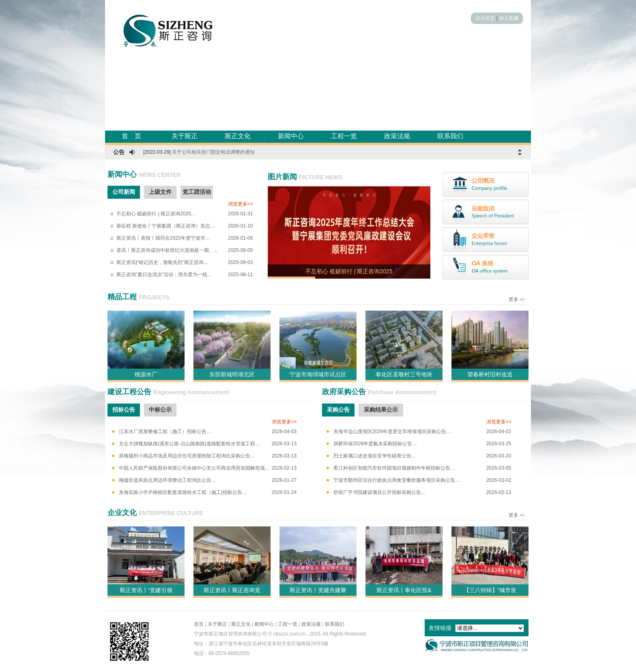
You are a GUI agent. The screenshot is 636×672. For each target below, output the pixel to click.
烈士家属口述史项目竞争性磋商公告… (375, 456)
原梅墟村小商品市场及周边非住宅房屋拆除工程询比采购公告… (187, 456)
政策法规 (397, 136)
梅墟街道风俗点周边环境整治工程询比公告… (168, 480)
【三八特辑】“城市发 (490, 590)
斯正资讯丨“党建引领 (146, 590)
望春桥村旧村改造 (490, 374)
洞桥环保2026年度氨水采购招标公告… (375, 444)
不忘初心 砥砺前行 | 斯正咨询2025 (349, 271)
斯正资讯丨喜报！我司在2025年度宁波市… (163, 238)
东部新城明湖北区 (232, 374)
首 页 (131, 136)
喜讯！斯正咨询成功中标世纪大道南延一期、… (168, 250)
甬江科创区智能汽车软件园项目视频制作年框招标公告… (394, 468)
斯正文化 (238, 136)
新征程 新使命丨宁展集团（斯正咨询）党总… (166, 226)
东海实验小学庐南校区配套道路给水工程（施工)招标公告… (183, 492)
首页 (199, 624)
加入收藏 (509, 18)
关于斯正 (185, 136)
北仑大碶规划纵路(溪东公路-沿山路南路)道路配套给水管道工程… (189, 444)
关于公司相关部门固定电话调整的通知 (213, 152)
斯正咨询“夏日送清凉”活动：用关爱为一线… (164, 275)
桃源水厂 (146, 374)
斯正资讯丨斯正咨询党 (232, 590)
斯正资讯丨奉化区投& (404, 590)
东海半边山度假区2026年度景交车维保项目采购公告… (392, 432)
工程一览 (344, 136)
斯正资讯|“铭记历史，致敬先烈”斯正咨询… (162, 262)
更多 (514, 299)
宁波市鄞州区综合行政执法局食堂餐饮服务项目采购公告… (397, 480)
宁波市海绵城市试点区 (318, 374)
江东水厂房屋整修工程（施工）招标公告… (165, 432)
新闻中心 (291, 136)
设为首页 (485, 18)
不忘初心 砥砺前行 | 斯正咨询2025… (156, 214)
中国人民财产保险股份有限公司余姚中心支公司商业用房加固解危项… (194, 468)
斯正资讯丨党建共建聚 (318, 590)
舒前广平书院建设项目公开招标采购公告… (380, 492)
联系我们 (450, 136)
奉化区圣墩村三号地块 (404, 374)
